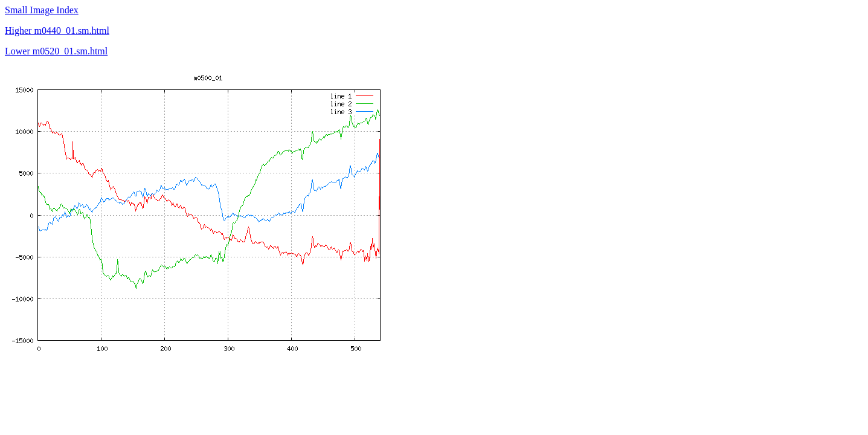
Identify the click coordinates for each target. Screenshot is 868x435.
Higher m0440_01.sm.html (57, 31)
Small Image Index (42, 10)
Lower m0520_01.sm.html (56, 51)
